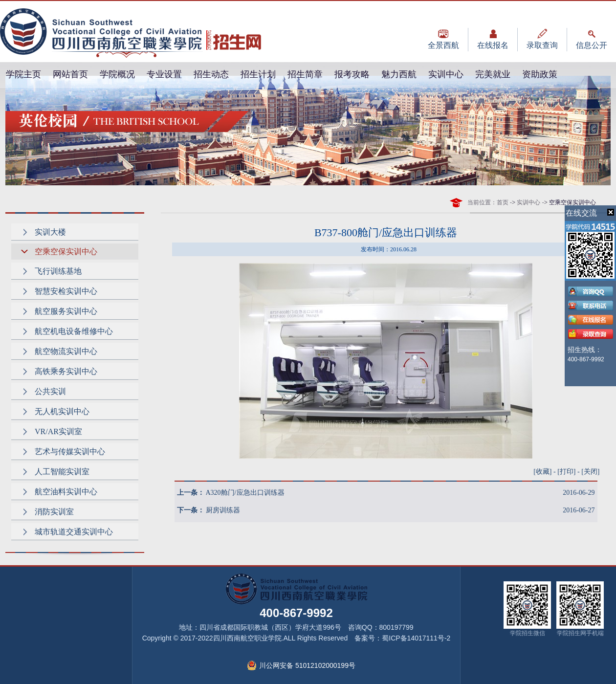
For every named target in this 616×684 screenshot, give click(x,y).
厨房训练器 (223, 510)
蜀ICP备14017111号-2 (416, 638)
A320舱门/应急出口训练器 (245, 493)
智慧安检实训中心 (66, 291)
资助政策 (540, 74)
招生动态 (211, 74)
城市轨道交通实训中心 (74, 532)
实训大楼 (50, 232)
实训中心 (446, 74)
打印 (567, 472)
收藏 (543, 472)
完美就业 (493, 74)
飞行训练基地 (58, 271)
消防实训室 (54, 512)
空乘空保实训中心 (66, 252)
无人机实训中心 (62, 411)
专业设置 (164, 74)
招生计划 (258, 74)
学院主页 (23, 74)
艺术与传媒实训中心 (70, 452)
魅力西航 (399, 74)
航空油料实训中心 (66, 492)
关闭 (591, 472)
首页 (503, 202)
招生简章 (305, 74)
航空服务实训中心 (66, 311)
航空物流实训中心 (66, 351)
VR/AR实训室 (58, 431)
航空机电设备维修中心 (74, 331)
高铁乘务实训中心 (66, 371)
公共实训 (50, 391)
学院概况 (117, 74)
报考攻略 (352, 74)
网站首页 (70, 74)
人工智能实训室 (62, 472)
